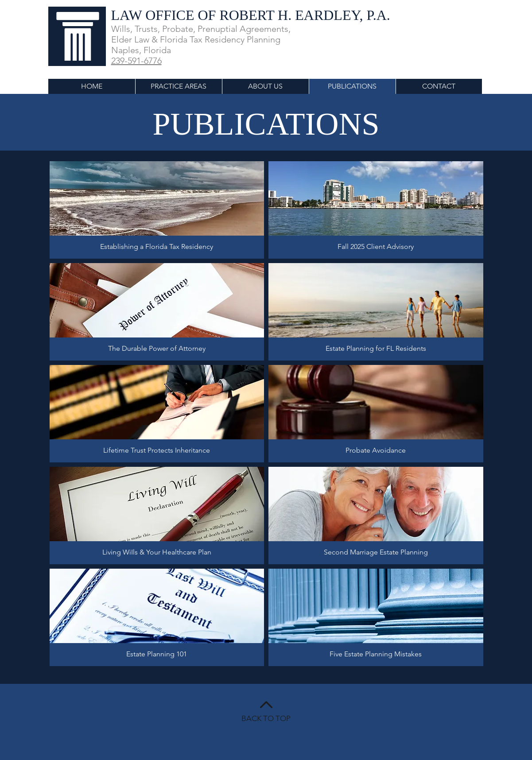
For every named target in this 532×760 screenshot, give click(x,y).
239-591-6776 (136, 61)
